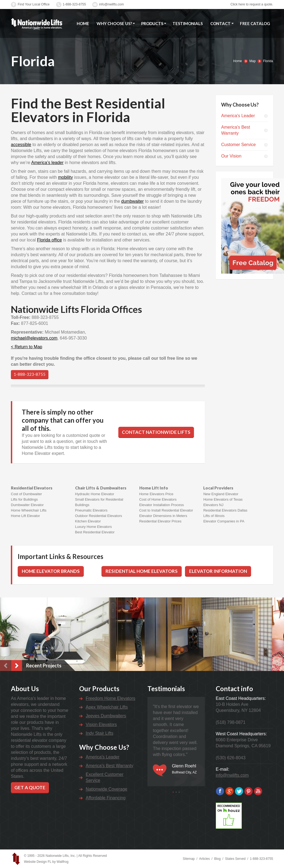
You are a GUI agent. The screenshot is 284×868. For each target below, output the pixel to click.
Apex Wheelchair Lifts (107, 707)
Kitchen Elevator (88, 521)
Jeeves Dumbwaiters (106, 716)
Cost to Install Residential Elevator (166, 510)
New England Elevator (221, 494)
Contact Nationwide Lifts (156, 432)
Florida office (49, 240)
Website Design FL (38, 862)
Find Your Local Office (34, 4)
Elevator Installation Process (162, 505)
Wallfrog (63, 862)
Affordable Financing (106, 798)
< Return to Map (27, 347)
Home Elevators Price (156, 494)
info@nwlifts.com (111, 4)
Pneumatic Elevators (91, 510)
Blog (217, 859)
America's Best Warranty (236, 130)
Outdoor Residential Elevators (99, 516)
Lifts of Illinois (214, 516)
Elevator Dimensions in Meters (163, 516)
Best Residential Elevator (95, 532)
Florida (268, 61)
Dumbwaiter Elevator (27, 505)
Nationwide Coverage (107, 789)
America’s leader (47, 163)
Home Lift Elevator (25, 516)
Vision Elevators (101, 725)
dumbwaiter (133, 201)
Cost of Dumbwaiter (26, 494)
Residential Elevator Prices (160, 521)
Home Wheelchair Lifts (29, 510)
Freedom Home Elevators (110, 698)
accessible (21, 145)
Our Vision (231, 156)
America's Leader (238, 116)
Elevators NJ (213, 505)
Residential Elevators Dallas (225, 510)
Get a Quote (30, 787)
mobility (65, 177)
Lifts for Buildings (24, 499)
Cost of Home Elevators (158, 499)
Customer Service (238, 145)
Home (237, 61)
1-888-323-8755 (74, 4)
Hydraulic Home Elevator (95, 494)
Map (253, 61)
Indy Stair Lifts (99, 733)
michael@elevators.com (34, 338)
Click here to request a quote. (252, 4)
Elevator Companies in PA (224, 521)
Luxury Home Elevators (93, 527)
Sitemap (189, 859)
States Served (235, 859)
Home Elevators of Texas (223, 499)
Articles (204, 859)
